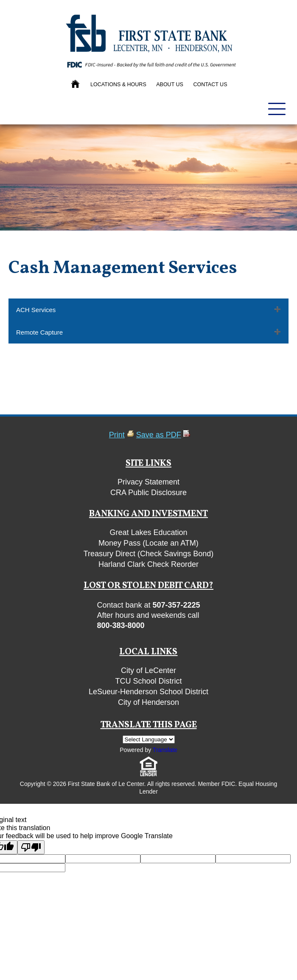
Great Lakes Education (148, 532)
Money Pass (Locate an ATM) (148, 543)
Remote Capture (39, 332)
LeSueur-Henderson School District (148, 692)
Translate (165, 750)
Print (117, 435)
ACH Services (36, 310)
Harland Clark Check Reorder (148, 564)
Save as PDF (159, 435)
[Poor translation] (31, 847)
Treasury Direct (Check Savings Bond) (148, 554)
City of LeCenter (148, 670)
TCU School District (148, 681)
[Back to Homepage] (76, 84)
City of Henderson (148, 702)
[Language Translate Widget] (149, 739)
